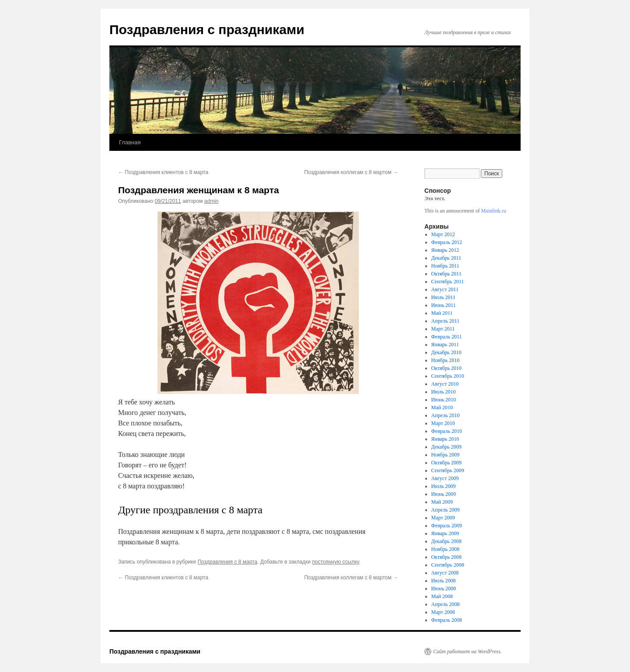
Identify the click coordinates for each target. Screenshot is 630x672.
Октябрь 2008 (447, 557)
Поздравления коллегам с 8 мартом (351, 172)
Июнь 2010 (444, 400)
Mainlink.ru (494, 211)
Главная (130, 142)
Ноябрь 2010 (446, 360)
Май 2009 (442, 502)
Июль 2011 (443, 297)
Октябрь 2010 (447, 368)
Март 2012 (443, 234)
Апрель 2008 (446, 604)
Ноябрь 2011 (445, 266)
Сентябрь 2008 (448, 565)
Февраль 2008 (447, 620)
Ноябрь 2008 (446, 549)
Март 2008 (443, 612)
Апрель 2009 (446, 510)
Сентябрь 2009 (448, 470)
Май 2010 (442, 407)
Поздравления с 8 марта (227, 562)
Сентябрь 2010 (448, 376)
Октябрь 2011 (446, 274)
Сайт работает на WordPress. (467, 651)
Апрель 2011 (445, 321)
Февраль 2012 (447, 242)
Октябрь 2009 (447, 463)
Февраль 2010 (447, 431)
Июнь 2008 (444, 588)
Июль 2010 (444, 392)
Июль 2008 (444, 581)
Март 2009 (443, 518)
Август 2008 (445, 573)
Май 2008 (442, 596)
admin (212, 201)
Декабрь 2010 (446, 352)
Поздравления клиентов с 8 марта (163, 172)
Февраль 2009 (447, 526)
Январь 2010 (445, 439)
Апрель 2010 (446, 415)
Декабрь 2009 (446, 447)
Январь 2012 (445, 250)
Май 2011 (442, 313)
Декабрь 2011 (446, 258)
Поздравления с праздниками (207, 30)
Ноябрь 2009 (446, 455)
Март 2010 (443, 423)
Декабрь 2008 (446, 541)
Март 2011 (443, 329)
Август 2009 (445, 478)
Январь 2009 (445, 533)
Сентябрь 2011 (448, 282)
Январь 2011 (445, 345)
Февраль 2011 (447, 337)
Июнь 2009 (444, 494)
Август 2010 (445, 384)
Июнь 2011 (444, 305)
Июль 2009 (444, 486)
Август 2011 (445, 289)
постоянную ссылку (335, 562)
